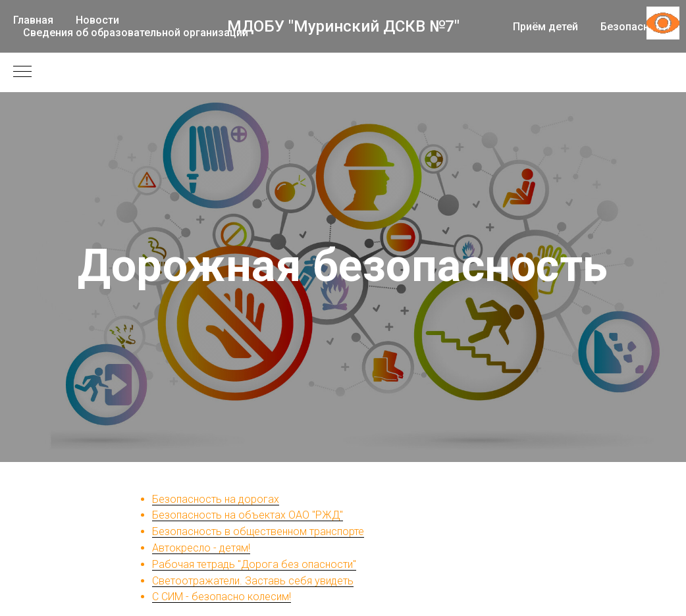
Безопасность (637, 27)
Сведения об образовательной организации (136, 33)
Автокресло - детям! (201, 548)
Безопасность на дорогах (216, 499)
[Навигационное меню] (22, 72)
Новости (97, 20)
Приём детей (545, 27)
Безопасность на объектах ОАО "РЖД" (248, 515)
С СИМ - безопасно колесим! (222, 597)
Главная (33, 20)
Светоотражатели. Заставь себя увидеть (253, 581)
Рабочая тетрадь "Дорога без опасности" (254, 564)
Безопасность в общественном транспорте (258, 531)
